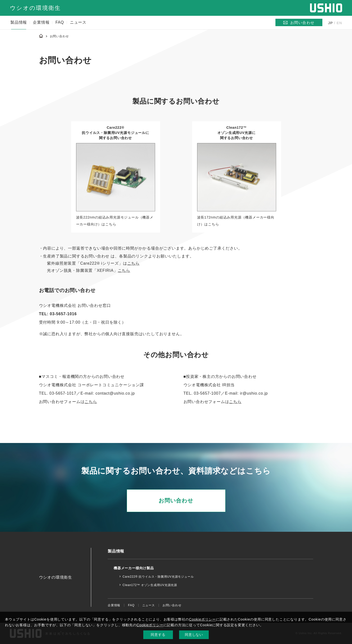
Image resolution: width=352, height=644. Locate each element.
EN (339, 23)
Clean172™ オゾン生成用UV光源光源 (150, 585)
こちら (133, 263)
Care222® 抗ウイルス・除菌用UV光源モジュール (158, 577)
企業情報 (41, 22)
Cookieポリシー (202, 619)
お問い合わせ (176, 501)
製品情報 (19, 22)
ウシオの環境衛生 (35, 8)
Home (41, 36)
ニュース (78, 22)
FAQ (60, 22)
